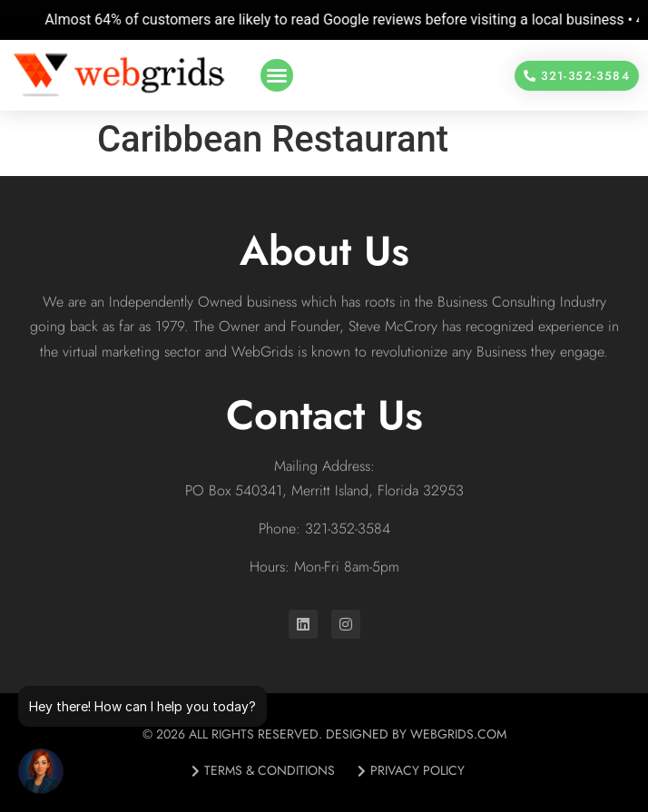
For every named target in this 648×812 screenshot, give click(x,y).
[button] (277, 75)
